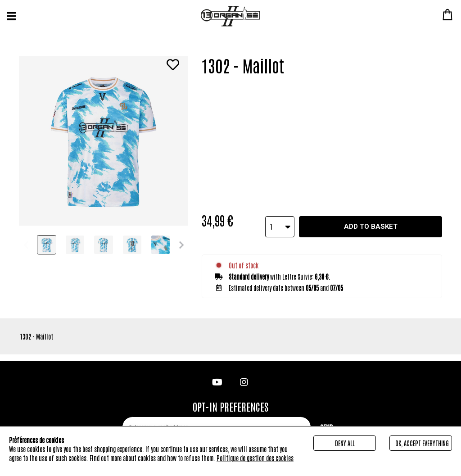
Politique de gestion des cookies (255, 458)
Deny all (345, 443)
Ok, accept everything (422, 443)
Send (327, 420)
